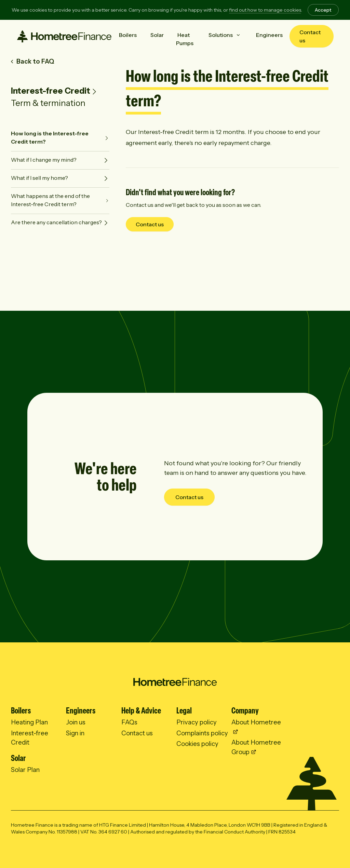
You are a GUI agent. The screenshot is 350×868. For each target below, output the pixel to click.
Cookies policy (197, 744)
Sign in (75, 733)
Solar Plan (25, 770)
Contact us (310, 36)
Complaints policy (202, 733)
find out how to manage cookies (265, 10)
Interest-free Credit (51, 91)
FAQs (129, 722)
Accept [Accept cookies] (323, 10)
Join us (76, 722)
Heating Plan (29, 722)
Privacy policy (197, 722)
